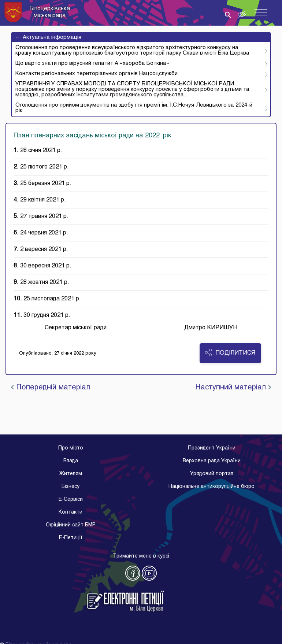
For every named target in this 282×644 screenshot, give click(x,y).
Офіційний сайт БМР (71, 525)
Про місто (71, 448)
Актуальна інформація (48, 37)
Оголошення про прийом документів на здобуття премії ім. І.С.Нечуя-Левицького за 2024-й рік (134, 108)
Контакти (70, 512)
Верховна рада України (212, 461)
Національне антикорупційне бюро (211, 487)
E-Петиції (71, 538)
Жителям (70, 474)
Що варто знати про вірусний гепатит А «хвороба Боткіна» (92, 63)
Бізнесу (70, 487)
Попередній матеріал (51, 388)
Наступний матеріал (233, 388)
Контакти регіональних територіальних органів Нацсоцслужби (97, 74)
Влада (71, 461)
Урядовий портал (212, 474)
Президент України (212, 448)
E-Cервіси (71, 499)
